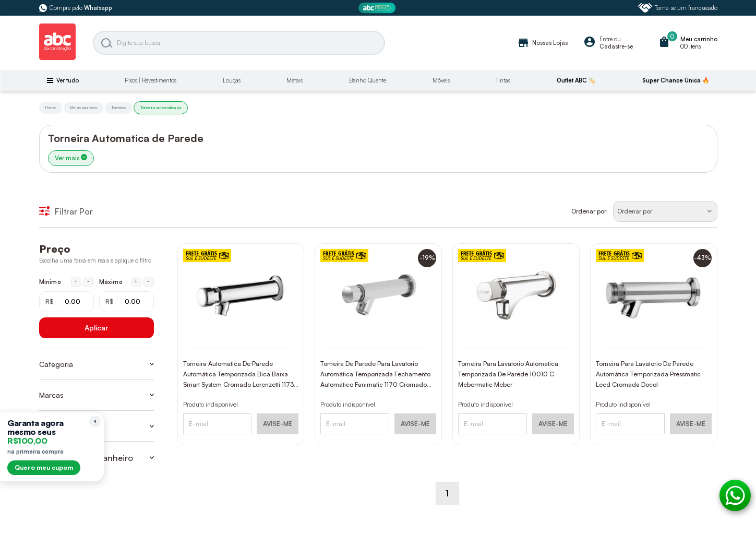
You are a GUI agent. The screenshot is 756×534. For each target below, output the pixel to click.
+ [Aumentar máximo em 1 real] (136, 281)
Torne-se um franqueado (678, 8)
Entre (606, 39)
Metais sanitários (83, 108)
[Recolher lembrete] (95, 421)
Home (51, 108)
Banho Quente (368, 80)
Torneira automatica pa (161, 108)
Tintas (503, 80)
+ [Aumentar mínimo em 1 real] (76, 281)
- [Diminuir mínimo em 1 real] (88, 281)
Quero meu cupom (44, 467)
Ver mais (71, 158)
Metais (295, 80)
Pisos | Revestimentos (151, 80)
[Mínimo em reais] (67, 302)
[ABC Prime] (378, 8)
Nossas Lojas (542, 43)
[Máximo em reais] (127, 302)
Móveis (441, 80)
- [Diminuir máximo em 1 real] (148, 281)
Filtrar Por (66, 211)
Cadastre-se (616, 46)
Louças (232, 80)
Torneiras (118, 108)
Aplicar (96, 328)
